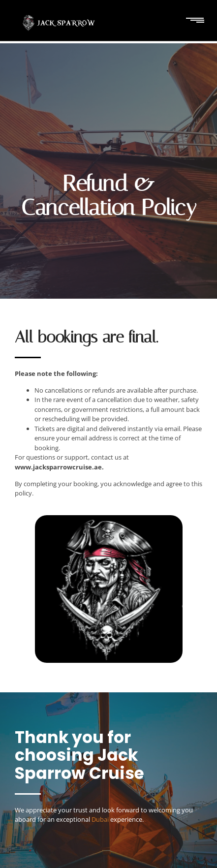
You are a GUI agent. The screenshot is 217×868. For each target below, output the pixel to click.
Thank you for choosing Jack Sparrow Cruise (79, 755)
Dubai (100, 819)
